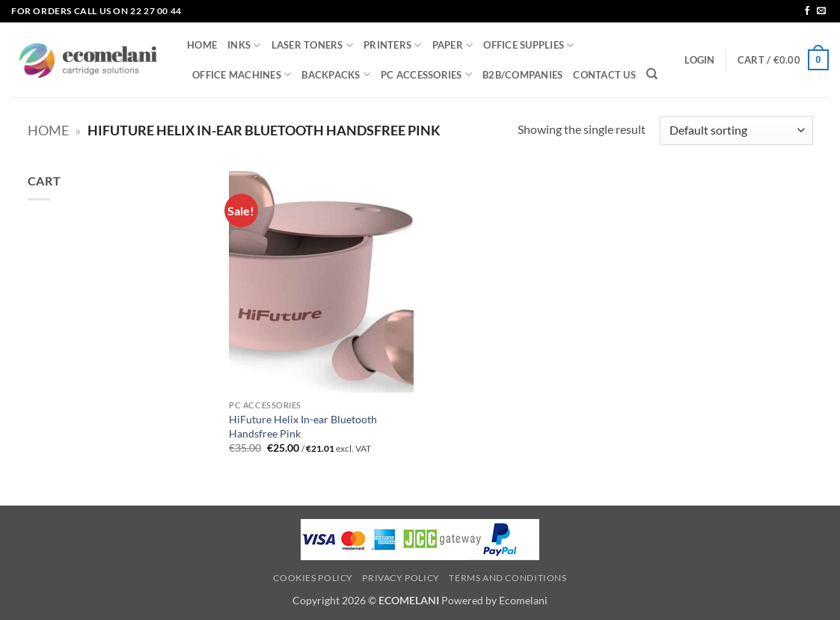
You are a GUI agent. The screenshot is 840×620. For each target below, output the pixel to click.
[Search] (652, 74)
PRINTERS (393, 45)
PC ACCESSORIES (426, 74)
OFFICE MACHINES (242, 74)
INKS (244, 45)
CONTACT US (604, 75)
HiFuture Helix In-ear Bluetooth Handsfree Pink (303, 426)
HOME (202, 45)
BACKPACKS (336, 74)
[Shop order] (736, 131)
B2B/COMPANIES (522, 75)
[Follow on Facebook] (807, 11)
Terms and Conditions (508, 578)
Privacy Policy (401, 578)
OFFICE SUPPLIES (528, 45)
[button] (699, 60)
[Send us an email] (821, 11)
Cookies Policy (313, 578)
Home (48, 130)
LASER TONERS (313, 45)
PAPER (453, 45)
